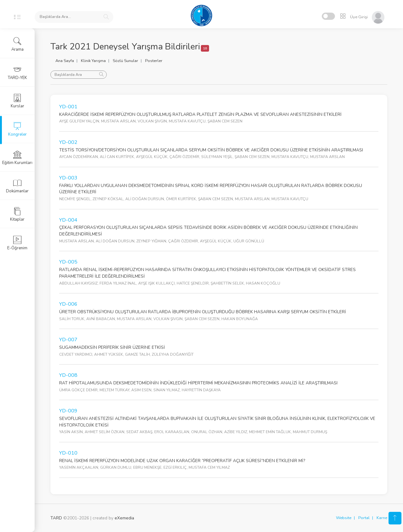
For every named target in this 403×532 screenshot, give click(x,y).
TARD (56, 518)
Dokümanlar (17, 186)
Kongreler (17, 129)
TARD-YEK (17, 73)
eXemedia (124, 518)
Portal (364, 518)
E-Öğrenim (17, 243)
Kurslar (17, 101)
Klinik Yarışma (93, 61)
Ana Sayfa (65, 61)
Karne (382, 518)
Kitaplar (17, 214)
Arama (17, 44)
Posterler (154, 61)
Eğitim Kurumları (17, 158)
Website (344, 518)
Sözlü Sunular (125, 61)
